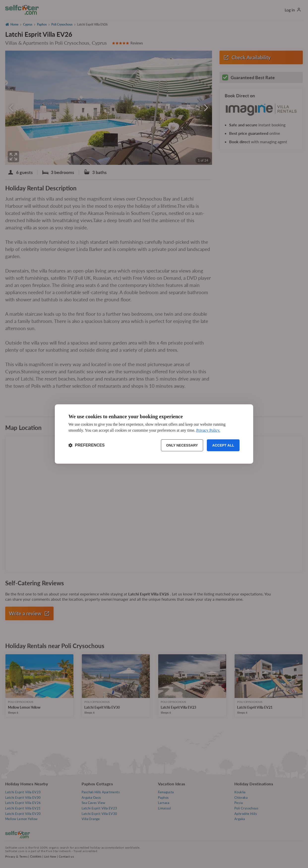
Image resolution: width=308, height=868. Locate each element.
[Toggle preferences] (87, 445)
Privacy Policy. (208, 430)
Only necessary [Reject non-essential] (182, 445)
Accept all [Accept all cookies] (223, 445)
